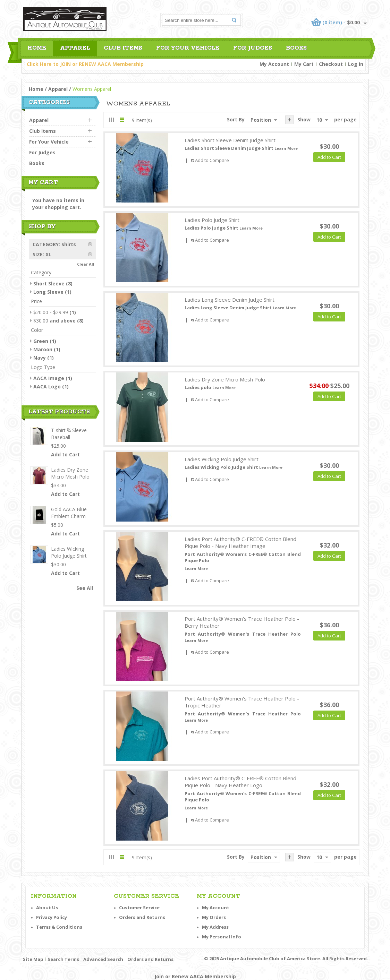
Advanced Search (103, 959)
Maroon (43, 349)
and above (54, 321)
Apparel (58, 89)
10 (319, 120)
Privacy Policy (52, 917)
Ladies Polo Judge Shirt (212, 220)
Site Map (33, 959)
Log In (356, 64)
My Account (274, 64)
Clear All (86, 264)
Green (41, 341)
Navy (40, 358)
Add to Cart (65, 454)
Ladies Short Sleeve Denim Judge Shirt (230, 140)
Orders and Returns (142, 917)
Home (36, 89)
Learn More (286, 148)
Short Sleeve (49, 283)
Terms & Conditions (59, 927)
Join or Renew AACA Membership (195, 976)
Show (304, 119)
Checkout (331, 64)
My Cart (304, 64)
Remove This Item (92, 244)
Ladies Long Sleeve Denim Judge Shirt (230, 300)
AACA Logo (47, 386)
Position (261, 120)
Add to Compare (212, 160)
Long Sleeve (48, 292)
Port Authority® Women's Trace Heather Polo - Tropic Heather (242, 702)
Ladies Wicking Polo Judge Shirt (222, 459)
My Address (215, 927)
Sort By (236, 119)
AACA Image (49, 378)
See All (85, 588)
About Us (47, 908)
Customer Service (139, 908)
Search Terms (63, 959)
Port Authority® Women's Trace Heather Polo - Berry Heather (242, 622)
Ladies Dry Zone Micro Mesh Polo (225, 379)
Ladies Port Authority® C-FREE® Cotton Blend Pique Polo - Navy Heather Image (240, 543)
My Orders (214, 917)
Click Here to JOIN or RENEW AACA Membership (85, 64)
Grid (112, 120)
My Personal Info (222, 937)
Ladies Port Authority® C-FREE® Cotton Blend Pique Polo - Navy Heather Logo (240, 782)
